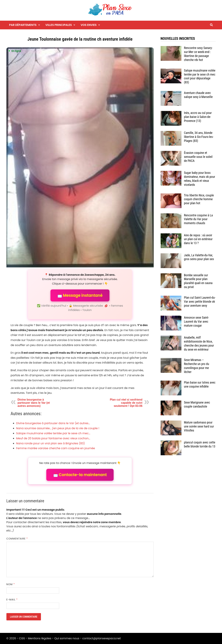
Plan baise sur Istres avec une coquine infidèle (200, 384)
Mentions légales (40, 638)
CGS (22, 638)
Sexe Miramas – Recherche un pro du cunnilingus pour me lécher (197, 366)
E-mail (12, 600)
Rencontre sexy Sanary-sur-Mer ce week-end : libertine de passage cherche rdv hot (198, 54)
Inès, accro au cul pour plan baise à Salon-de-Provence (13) (198, 117)
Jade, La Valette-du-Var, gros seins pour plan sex (199, 257)
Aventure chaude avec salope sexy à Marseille (198, 95)
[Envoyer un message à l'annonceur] (80, 157)
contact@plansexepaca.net (102, 638)
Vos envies (89, 25)
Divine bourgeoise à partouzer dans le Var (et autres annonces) (34, 403)
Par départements (23, 25)
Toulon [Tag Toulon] (87, 310)
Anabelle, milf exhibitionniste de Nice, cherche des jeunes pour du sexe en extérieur (199, 343)
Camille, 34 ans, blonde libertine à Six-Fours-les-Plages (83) (199, 137)
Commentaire (17, 539)
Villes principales (59, 25)
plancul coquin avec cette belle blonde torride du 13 (200, 444)
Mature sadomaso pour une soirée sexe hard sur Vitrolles (199, 426)
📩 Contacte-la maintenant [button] (80, 475)
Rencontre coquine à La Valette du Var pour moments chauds (198, 219)
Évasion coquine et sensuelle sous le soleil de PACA (198, 157)
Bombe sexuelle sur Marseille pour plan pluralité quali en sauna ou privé (198, 281)
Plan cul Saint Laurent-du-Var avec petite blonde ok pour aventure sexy (200, 302)
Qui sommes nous (67, 638)
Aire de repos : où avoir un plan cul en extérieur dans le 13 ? (198, 239)
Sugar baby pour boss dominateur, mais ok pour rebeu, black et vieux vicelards (200, 179)
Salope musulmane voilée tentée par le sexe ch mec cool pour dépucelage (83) (200, 76)
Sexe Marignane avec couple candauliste (197, 404)
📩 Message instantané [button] (80, 295)
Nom (11, 584)
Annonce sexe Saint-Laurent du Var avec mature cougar (197, 321)
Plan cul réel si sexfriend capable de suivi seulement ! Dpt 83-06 (126, 403)
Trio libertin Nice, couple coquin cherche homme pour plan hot (199, 199)
